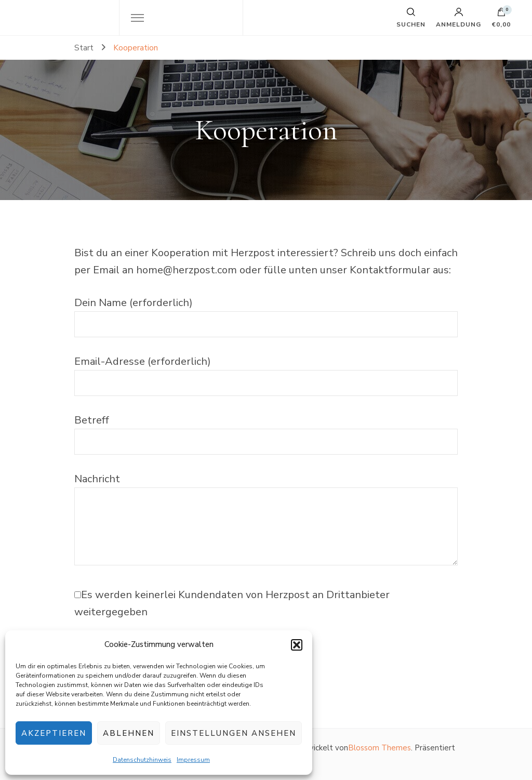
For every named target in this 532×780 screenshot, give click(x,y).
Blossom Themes (380, 748)
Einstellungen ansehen (234, 733)
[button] (297, 645)
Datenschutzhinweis (142, 760)
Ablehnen (129, 733)
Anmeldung (458, 18)
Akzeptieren (54, 733)
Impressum (193, 760)
